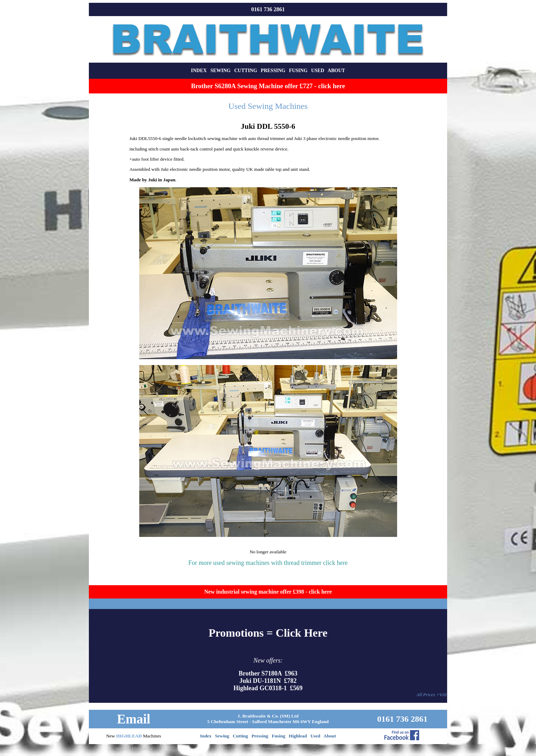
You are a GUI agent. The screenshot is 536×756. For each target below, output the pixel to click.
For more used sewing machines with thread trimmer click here (268, 563)
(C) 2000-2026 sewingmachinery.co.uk (268, 748)
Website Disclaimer (134, 748)
